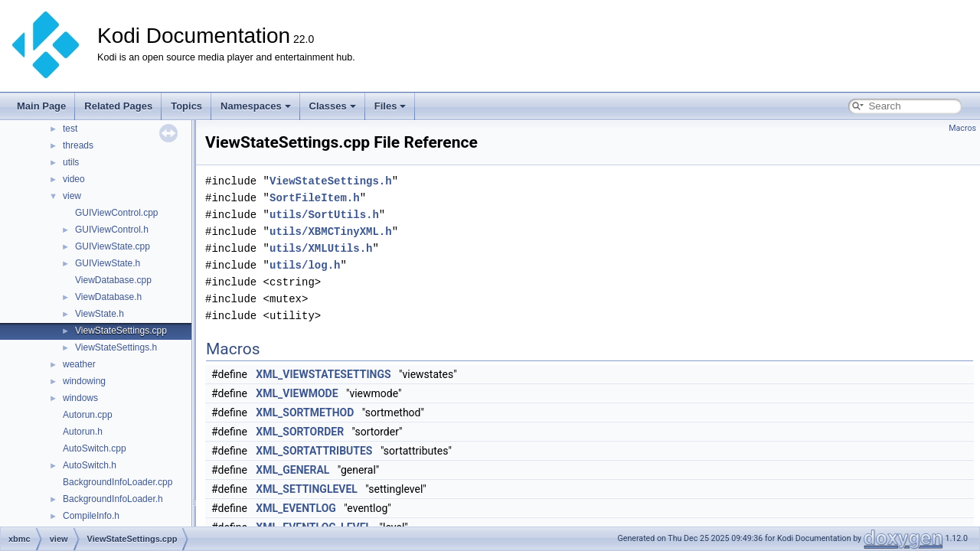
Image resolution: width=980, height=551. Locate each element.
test (70, 129)
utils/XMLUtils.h (321, 248)
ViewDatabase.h (108, 297)
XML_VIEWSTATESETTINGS (323, 374)
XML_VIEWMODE (297, 393)
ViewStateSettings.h (116, 347)
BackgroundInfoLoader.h (113, 499)
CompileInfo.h (91, 516)
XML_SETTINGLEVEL (307, 489)
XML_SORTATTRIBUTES (314, 451)
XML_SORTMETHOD (305, 412)
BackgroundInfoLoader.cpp (118, 482)
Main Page (41, 106)
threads (78, 145)
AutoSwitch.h (90, 465)
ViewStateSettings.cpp (121, 331)
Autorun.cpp (88, 415)
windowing (84, 381)
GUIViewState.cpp (113, 246)
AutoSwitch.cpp (95, 448)
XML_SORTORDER (300, 432)
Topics (186, 106)
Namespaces (256, 106)
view (72, 196)
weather (79, 364)
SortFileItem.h (315, 198)
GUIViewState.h (108, 263)
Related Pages (118, 106)
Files (390, 106)
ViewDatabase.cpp (113, 280)
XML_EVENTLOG (296, 508)
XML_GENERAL (292, 470)
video (74, 179)
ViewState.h (100, 314)
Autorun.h (83, 432)
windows (80, 398)
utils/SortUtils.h (324, 215)
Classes (333, 106)
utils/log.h (305, 265)
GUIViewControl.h (112, 230)
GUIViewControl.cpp (117, 213)
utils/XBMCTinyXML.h (331, 231)
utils (71, 162)
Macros (962, 128)
